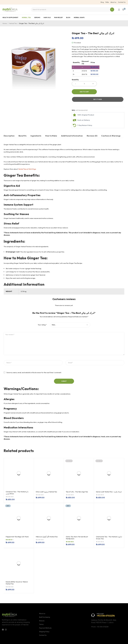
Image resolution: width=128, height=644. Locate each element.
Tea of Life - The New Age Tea (77, 485)
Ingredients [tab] (36, 128)
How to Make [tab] (51, 128)
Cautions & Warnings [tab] (111, 128)
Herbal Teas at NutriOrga (27, 162)
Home (5, 23)
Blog (102, 2)
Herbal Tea (13, 23)
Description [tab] (9, 128)
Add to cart (84, 92)
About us (113, 2)
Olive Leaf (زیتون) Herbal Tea (47, 485)
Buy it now (112, 92)
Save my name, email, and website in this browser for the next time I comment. (34, 366)
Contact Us (122, 2)
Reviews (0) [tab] (92, 128)
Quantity (75, 80)
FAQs (107, 2)
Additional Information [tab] (72, 128)
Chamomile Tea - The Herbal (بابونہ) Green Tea (107, 531)
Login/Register (119, 10)
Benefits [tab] (23, 128)
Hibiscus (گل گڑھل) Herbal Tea (47, 530)
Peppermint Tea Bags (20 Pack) (17, 530)
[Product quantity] (84, 84)
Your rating (42, 318)
